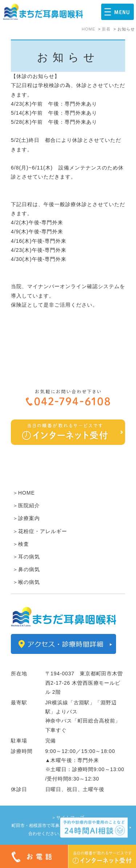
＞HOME (24, 493)
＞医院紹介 (26, 505)
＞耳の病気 (26, 557)
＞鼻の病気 (26, 569)
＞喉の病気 (26, 582)
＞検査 (21, 544)
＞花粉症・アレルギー (40, 531)
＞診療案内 (26, 518)
